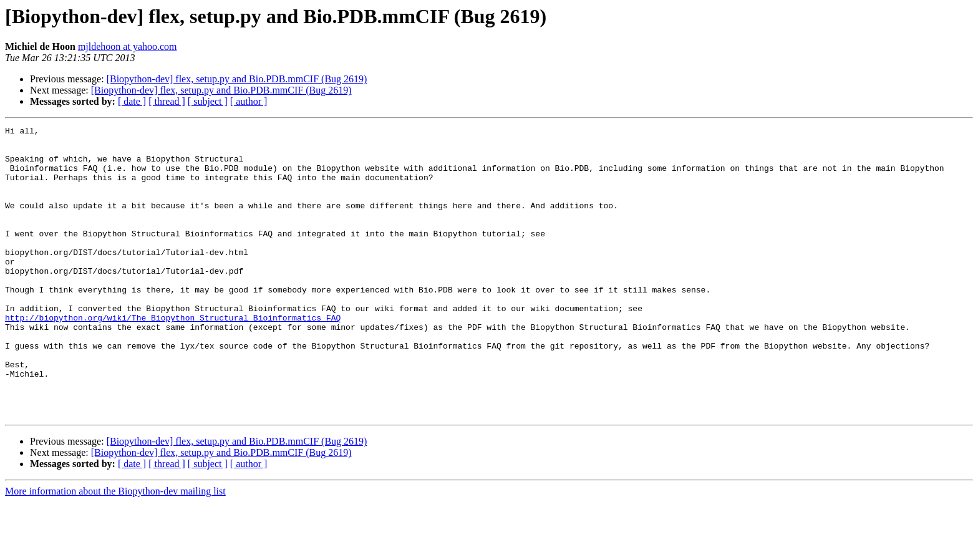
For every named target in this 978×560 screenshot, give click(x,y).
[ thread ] (167, 101)
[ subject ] (208, 101)
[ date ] (132, 101)
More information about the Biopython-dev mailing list (115, 549)
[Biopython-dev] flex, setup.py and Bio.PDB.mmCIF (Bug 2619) (237, 79)
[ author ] (249, 101)
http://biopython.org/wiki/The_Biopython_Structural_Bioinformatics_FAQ (173, 357)
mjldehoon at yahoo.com (128, 46)
